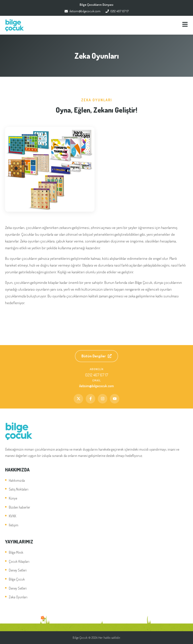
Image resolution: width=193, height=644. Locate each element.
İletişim (14, 525)
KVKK (12, 516)
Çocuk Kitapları (19, 561)
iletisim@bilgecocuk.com (83, 11)
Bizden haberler (19, 507)
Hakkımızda (17, 480)
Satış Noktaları (19, 489)
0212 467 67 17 (117, 11)
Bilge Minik (16, 552)
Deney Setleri (18, 570)
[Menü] (185, 25)
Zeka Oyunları (18, 597)
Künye (13, 498)
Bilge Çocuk (17, 579)
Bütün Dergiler (96, 356)
